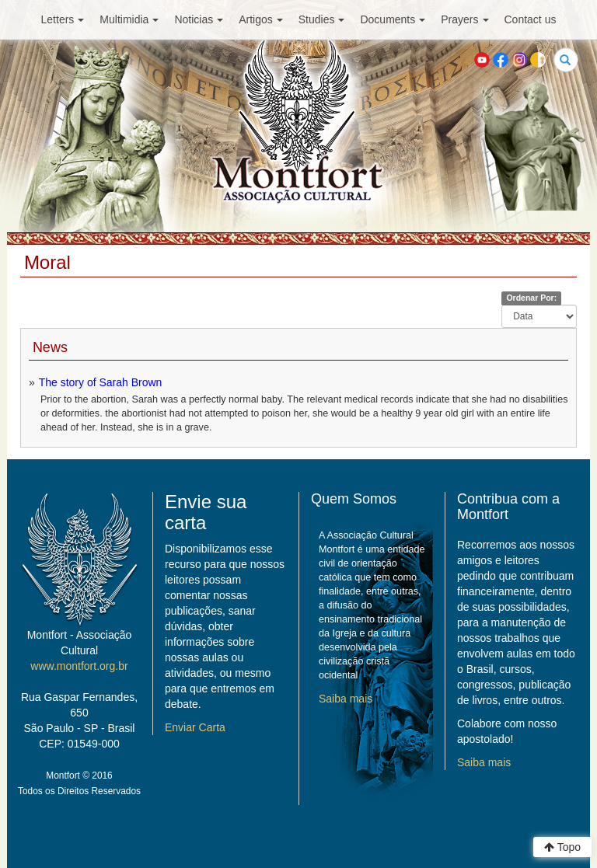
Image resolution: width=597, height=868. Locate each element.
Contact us (531, 19)
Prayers (464, 19)
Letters (63, 19)
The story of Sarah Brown (101, 382)
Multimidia (129, 19)
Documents (393, 19)
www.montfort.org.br (79, 666)
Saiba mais (346, 699)
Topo (562, 847)
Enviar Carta (195, 727)
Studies (322, 19)
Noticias (199, 19)
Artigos (261, 19)
